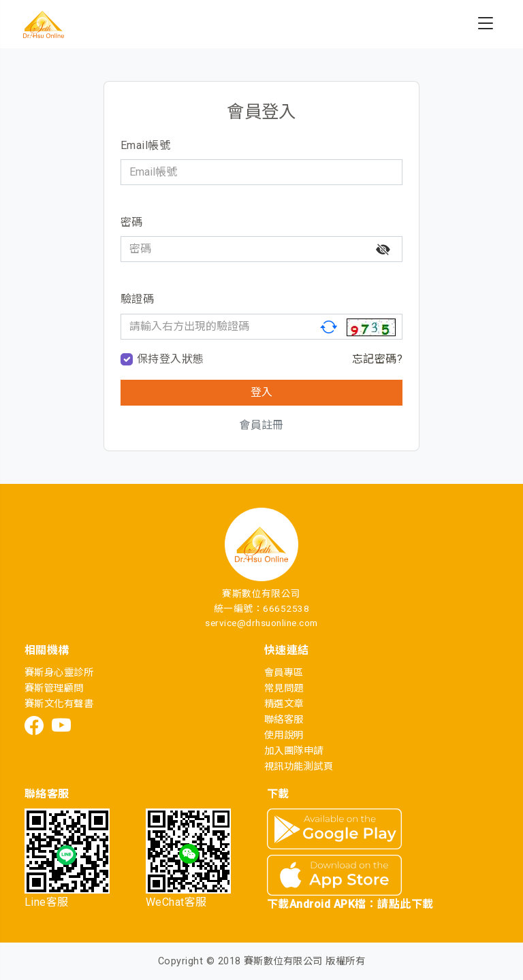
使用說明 (284, 735)
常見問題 (284, 688)
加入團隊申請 (294, 751)
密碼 (132, 222)
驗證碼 (137, 299)
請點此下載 (405, 904)
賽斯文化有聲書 (59, 704)
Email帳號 (145, 145)
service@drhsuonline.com (261, 623)
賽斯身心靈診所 (59, 673)
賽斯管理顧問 (54, 688)
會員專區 (284, 673)
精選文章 (284, 704)
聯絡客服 (284, 720)
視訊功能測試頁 (299, 767)
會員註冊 (261, 425)
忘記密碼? (377, 359)
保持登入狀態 (171, 359)
